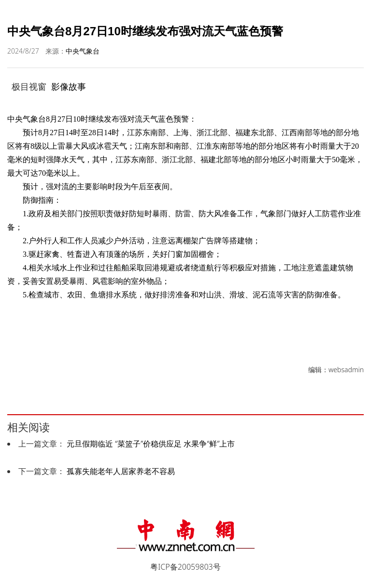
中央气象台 (83, 51)
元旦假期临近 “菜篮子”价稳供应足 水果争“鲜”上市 (151, 444)
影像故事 (69, 86)
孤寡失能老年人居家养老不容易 (121, 471)
